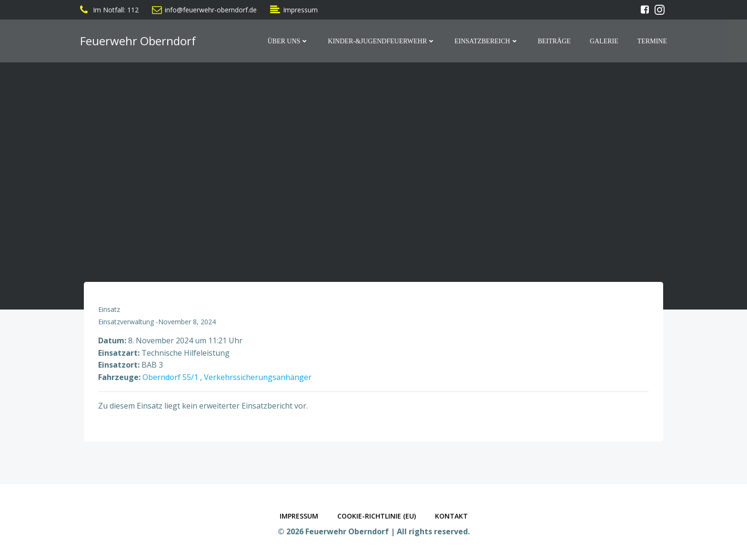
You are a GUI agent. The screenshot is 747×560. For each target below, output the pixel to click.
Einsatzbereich (487, 41)
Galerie (604, 41)
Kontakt (451, 516)
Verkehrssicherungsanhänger (258, 377)
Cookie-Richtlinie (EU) (377, 516)
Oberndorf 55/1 (170, 377)
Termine (652, 41)
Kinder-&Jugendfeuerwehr (382, 41)
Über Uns (288, 41)
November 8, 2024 (187, 322)
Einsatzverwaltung (126, 322)
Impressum (299, 516)
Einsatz (109, 309)
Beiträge (554, 41)
